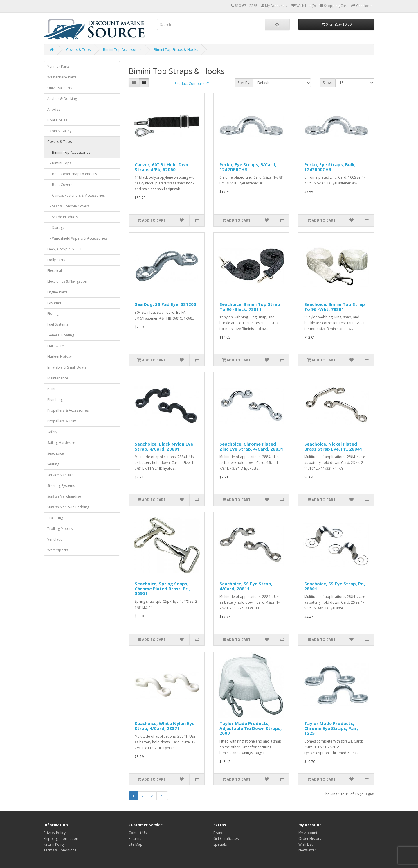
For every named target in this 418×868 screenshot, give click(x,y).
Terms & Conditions (60, 850)
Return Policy (54, 844)
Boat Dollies (57, 120)
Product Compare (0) (192, 84)
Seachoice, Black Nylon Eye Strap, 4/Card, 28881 (164, 446)
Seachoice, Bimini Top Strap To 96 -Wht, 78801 (335, 307)
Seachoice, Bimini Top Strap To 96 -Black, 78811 (250, 307)
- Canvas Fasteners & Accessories (76, 195)
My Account (308, 833)
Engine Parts (57, 292)
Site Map (136, 844)
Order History (310, 839)
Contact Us (138, 833)
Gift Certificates (226, 839)
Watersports (58, 550)
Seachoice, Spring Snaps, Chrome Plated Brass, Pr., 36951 (162, 588)
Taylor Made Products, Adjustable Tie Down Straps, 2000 (251, 728)
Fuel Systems (58, 324)
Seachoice (56, 453)
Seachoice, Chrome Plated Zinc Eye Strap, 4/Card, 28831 (251, 446)
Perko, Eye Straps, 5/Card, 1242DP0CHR (248, 167)
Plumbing (55, 400)
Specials (220, 844)
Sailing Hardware (61, 443)
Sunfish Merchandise (64, 496)
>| (162, 796)
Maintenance (58, 378)
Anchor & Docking (62, 99)
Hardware (56, 346)
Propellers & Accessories (68, 410)
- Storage (56, 228)
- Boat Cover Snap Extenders (72, 174)
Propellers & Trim (62, 421)
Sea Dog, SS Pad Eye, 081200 (165, 304)
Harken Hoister (60, 357)
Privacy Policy (55, 833)
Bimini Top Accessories (122, 50)
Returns (135, 839)
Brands (219, 833)
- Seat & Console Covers (68, 206)
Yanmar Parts (58, 66)
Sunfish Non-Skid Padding (68, 507)
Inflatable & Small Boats (67, 367)
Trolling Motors (60, 529)
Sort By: (244, 83)
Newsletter (307, 850)
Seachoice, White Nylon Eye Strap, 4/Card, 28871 (165, 726)
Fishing (53, 314)
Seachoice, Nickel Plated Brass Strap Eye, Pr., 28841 (333, 446)
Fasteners (55, 303)
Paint (51, 389)
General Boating (61, 335)
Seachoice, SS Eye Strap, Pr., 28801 (335, 586)
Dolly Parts (56, 260)
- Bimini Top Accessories (69, 152)
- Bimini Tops (59, 163)
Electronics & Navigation (67, 281)
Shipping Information (61, 839)
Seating (53, 464)
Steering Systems (61, 486)
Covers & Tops (78, 50)
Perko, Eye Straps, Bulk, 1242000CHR (330, 167)
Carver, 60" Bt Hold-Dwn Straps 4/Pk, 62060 (161, 167)
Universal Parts (60, 88)
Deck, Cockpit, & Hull (64, 249)
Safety (52, 432)
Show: (328, 83)
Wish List (306, 844)
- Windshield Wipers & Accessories (77, 238)
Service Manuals (60, 475)
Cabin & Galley (59, 131)
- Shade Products (63, 217)
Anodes (54, 109)
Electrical (55, 271)
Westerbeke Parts (62, 77)
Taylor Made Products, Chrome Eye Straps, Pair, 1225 (331, 728)
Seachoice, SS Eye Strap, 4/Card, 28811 (246, 586)
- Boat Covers (60, 185)
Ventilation (56, 539)
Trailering (55, 518)
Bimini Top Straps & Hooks (176, 50)
